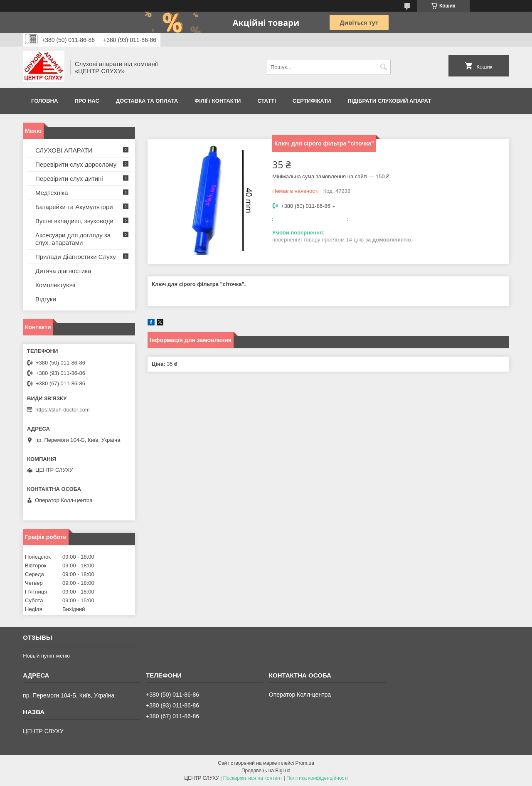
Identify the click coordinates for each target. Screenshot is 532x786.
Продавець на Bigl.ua (266, 771)
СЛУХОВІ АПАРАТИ (64, 150)
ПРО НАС (87, 101)
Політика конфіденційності (317, 778)
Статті (266, 101)
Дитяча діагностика (63, 271)
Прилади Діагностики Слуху (76, 257)
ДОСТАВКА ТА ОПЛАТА (147, 101)
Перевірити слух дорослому (76, 164)
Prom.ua (305, 763)
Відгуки (46, 299)
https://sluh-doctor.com (63, 410)
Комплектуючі (55, 285)
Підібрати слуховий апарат (389, 101)
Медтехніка (52, 193)
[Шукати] (383, 67)
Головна (44, 101)
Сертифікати (312, 101)
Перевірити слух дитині (69, 179)
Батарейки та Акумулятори (74, 207)
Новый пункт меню (46, 656)
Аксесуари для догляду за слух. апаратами (73, 239)
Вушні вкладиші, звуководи (74, 221)
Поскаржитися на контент (253, 778)
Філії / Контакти (218, 101)
